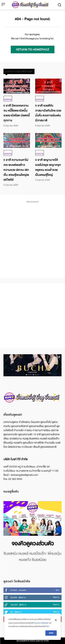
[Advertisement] (32, 236)
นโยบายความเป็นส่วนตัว (42, 623)
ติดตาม (56, 597)
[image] (32, 518)
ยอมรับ (51, 633)
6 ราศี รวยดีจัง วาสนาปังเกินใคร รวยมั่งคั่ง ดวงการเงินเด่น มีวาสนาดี (48, 113)
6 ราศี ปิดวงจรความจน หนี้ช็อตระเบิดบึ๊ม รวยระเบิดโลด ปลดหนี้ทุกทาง (17, 113)
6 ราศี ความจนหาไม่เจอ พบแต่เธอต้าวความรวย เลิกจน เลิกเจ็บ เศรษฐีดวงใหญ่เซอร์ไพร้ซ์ (16, 170)
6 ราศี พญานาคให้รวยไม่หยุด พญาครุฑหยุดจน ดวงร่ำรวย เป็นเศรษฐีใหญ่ (48, 167)
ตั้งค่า (48, 626)
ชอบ (57, 590)
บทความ (8, 99)
